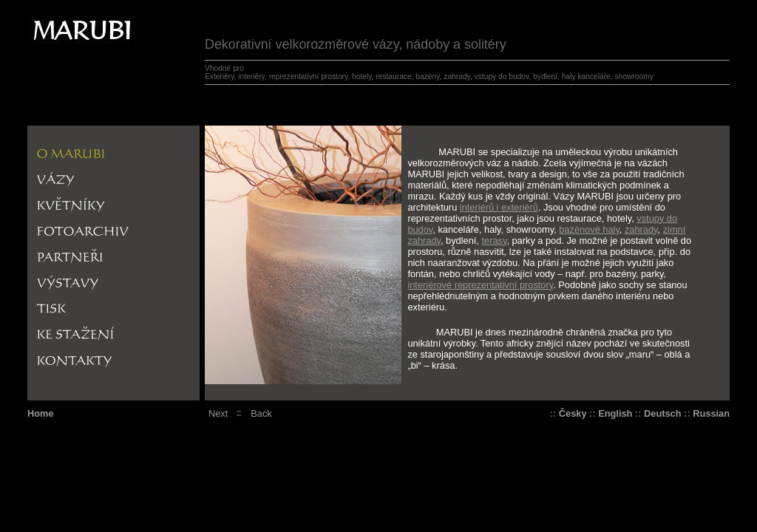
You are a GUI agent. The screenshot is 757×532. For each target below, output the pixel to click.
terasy (494, 241)
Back (261, 413)
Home (41, 413)
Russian (711, 413)
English (615, 413)
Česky (573, 413)
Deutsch (663, 413)
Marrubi (50, 22)
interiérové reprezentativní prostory (480, 285)
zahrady (641, 229)
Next (218, 413)
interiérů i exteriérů (499, 207)
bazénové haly (589, 229)
